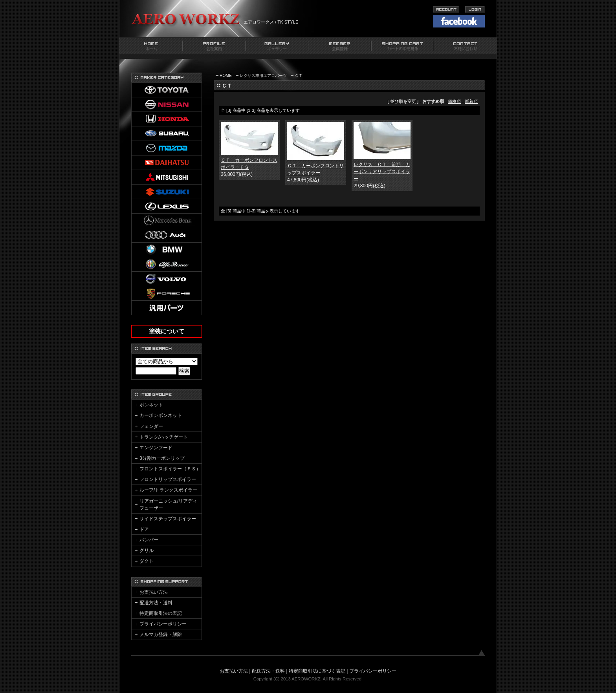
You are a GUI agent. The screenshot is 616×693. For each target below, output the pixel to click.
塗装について (167, 331)
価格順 (454, 101)
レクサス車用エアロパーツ (263, 76)
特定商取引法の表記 (161, 613)
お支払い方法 (154, 592)
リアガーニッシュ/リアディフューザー (168, 505)
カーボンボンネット (161, 415)
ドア (144, 529)
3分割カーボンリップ (162, 458)
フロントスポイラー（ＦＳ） (170, 469)
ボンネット (151, 405)
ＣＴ (299, 76)
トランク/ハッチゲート (164, 437)
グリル (147, 550)
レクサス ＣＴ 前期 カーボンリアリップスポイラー (382, 172)
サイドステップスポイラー (168, 519)
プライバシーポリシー (163, 624)
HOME (226, 76)
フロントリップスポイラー (168, 479)
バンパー (149, 540)
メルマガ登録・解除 (161, 634)
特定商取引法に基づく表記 (317, 671)
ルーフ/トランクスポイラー (168, 490)
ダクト (147, 561)
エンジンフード (156, 448)
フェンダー (151, 426)
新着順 (471, 101)
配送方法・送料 (156, 603)
